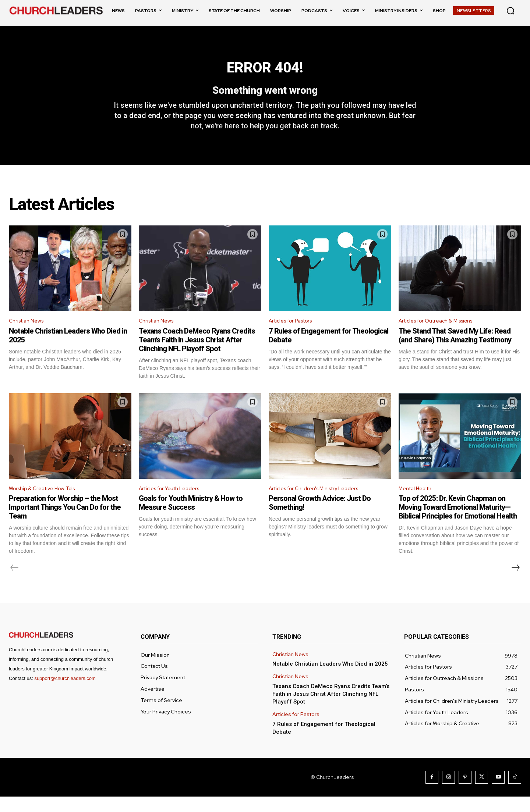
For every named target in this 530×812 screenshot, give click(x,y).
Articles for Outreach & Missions (442, 334)
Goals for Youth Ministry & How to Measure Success (191, 518)
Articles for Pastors (295, 334)
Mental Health (418, 503)
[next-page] (515, 583)
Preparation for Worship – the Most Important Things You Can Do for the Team (65, 523)
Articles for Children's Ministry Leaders (320, 503)
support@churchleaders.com (65, 694)
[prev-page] (15, 583)
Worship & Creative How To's (47, 503)
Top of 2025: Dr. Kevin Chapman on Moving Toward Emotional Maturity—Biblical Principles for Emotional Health (458, 523)
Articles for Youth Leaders (174, 503)
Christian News (29, 334)
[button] (510, 11)
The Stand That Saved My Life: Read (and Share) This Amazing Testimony (455, 349)
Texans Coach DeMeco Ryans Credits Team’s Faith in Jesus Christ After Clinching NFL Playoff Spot (197, 353)
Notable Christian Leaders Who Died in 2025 (330, 679)
